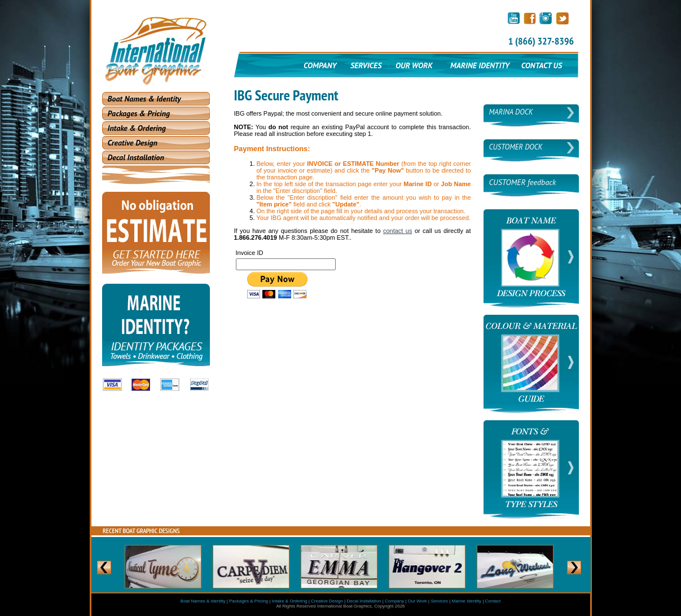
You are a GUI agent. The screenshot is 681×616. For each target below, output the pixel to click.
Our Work (418, 601)
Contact (493, 601)
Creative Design (133, 143)
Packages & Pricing (139, 113)
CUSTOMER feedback (523, 182)
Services (439, 601)
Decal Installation (136, 157)
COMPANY (320, 65)
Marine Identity (467, 601)
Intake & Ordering (137, 128)
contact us (398, 231)
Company (394, 601)
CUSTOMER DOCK (516, 147)
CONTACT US (542, 65)
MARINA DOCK (511, 112)
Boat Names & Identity (144, 99)
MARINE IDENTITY (481, 65)
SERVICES (366, 65)
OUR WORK (414, 65)
